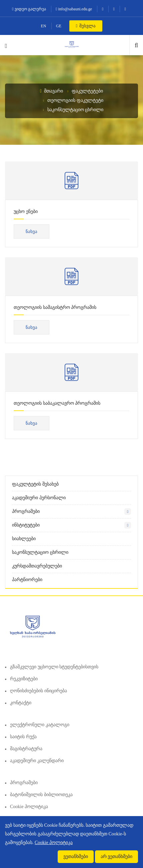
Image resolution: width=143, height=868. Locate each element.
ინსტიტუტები (26, 525)
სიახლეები (24, 539)
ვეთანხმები (76, 857)
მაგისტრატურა (26, 749)
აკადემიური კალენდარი (37, 761)
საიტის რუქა (23, 737)
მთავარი (51, 91)
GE (59, 26)
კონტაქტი (21, 703)
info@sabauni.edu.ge (74, 9)
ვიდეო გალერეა (29, 9)
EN (44, 26)
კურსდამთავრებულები (37, 566)
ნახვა (31, 231)
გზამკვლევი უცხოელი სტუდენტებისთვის (54, 667)
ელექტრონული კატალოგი (40, 725)
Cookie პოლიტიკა (29, 807)
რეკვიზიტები (24, 679)
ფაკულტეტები (87, 91)
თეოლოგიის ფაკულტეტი (75, 100)
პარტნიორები (27, 580)
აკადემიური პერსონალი (39, 498)
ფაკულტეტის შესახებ (35, 484)
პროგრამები (26, 511)
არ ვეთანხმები (117, 857)
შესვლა (86, 26)
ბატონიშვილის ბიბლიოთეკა (41, 795)
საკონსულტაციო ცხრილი (75, 110)
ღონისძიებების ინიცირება (38, 691)
